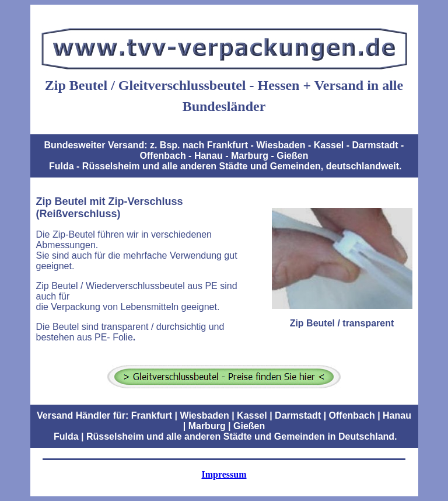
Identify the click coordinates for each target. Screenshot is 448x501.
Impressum (224, 474)
